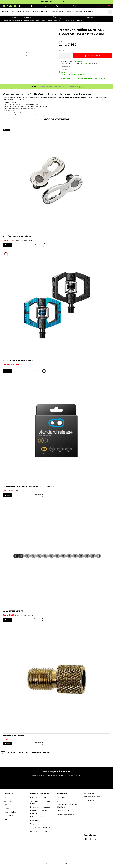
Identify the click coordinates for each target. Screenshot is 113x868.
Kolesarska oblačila (52, 12)
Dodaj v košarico (95, 56)
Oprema (39, 12)
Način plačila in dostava (40, 800)
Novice (60, 803)
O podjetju (62, 800)
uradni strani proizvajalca (30, 115)
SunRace (84, 63)
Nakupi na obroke (38, 819)
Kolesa (17, 12)
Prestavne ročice (40, 21)
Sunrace (25, 113)
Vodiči (6, 821)
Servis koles (81, 12)
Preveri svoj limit (92, 17)
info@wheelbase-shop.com (69, 816)
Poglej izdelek (108, 245)
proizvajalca (78, 61)
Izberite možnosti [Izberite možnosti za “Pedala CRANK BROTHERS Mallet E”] (14, 372)
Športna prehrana (69, 12)
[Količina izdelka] (66, 56)
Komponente (28, 12)
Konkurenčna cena (38, 822)
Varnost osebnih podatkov (41, 830)
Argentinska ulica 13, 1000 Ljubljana (67, 6)
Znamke (91, 12)
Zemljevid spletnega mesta (42, 833)
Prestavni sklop (29, 21)
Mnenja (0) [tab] (76, 87)
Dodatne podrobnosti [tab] (53, 87)
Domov (5, 21)
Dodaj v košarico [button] (14, 245)
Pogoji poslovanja (38, 826)
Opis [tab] (34, 87)
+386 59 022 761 (26, 6)
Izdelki (11, 21)
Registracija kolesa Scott (40, 809)
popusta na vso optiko (57, 2)
